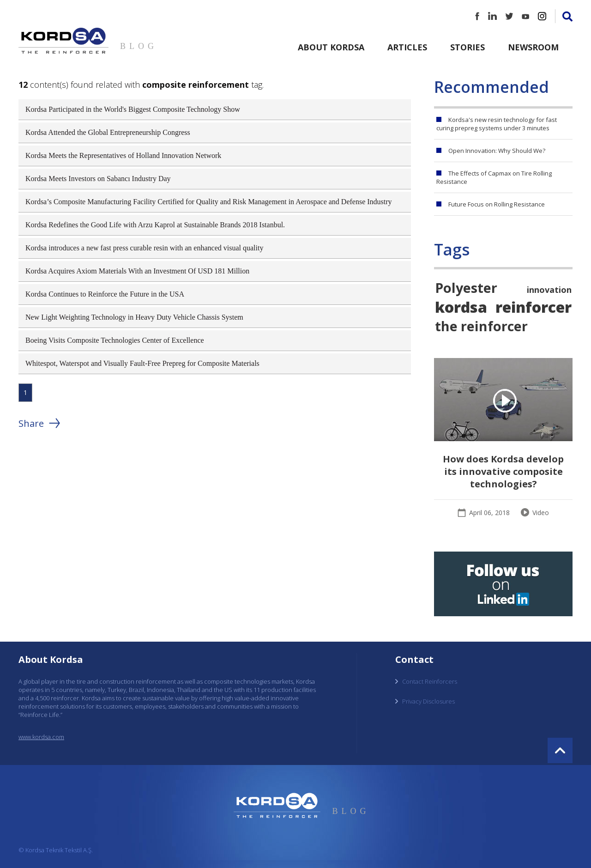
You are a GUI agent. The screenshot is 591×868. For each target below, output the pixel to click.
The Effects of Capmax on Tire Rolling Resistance (494, 177)
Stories (467, 47)
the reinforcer (481, 326)
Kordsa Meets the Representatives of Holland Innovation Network (123, 155)
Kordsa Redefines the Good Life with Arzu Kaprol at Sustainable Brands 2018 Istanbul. (155, 225)
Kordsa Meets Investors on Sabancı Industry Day (98, 179)
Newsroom (533, 47)
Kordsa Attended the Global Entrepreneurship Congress (108, 132)
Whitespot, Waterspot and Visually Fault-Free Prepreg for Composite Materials (142, 363)
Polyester (466, 288)
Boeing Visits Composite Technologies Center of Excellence (115, 340)
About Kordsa (331, 47)
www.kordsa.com (41, 737)
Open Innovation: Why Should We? (497, 151)
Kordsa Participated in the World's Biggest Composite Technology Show (133, 109)
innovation (549, 290)
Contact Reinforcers (430, 681)
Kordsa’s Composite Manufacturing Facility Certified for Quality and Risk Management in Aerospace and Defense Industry (209, 202)
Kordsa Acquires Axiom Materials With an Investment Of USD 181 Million (137, 271)
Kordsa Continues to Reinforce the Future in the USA (105, 294)
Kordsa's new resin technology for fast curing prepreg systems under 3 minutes (497, 124)
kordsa (461, 307)
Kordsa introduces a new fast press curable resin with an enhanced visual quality (144, 248)
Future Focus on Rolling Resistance (497, 204)
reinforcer (534, 307)
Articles (407, 47)
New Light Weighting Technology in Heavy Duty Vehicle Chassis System (134, 317)
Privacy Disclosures (428, 701)
